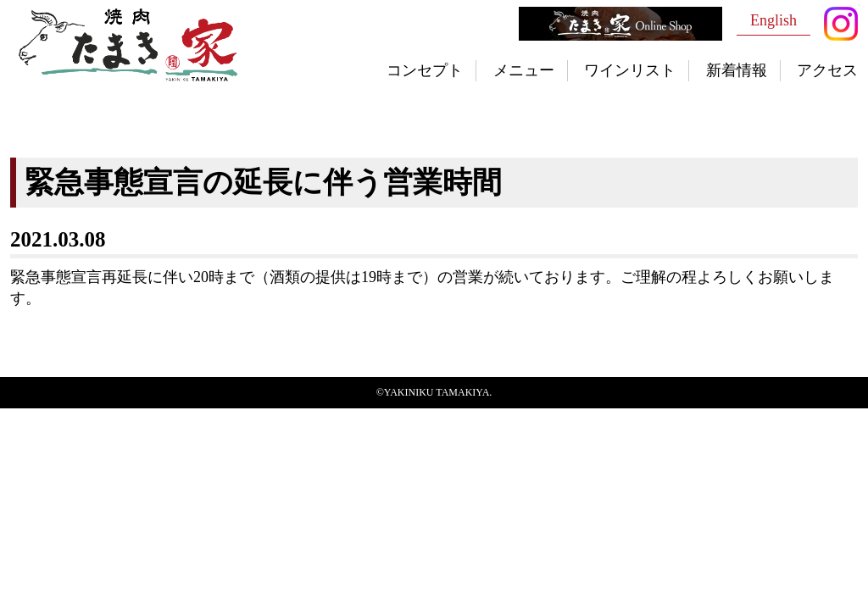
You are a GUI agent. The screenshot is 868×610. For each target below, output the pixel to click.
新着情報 (737, 70)
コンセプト (425, 70)
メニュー (524, 70)
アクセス (827, 70)
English (773, 20)
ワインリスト (630, 70)
